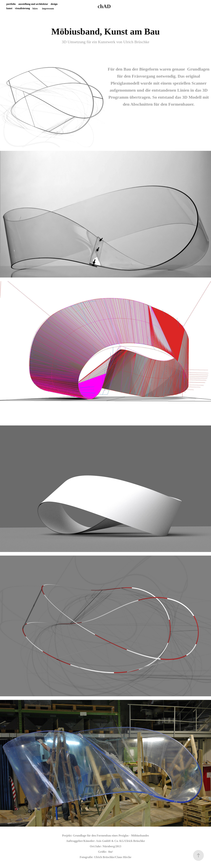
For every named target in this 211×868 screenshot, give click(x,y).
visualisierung (22, 8)
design (54, 4)
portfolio (11, 4)
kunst (9, 8)
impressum (48, 9)
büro (35, 9)
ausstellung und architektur (33, 4)
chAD (104, 6)
